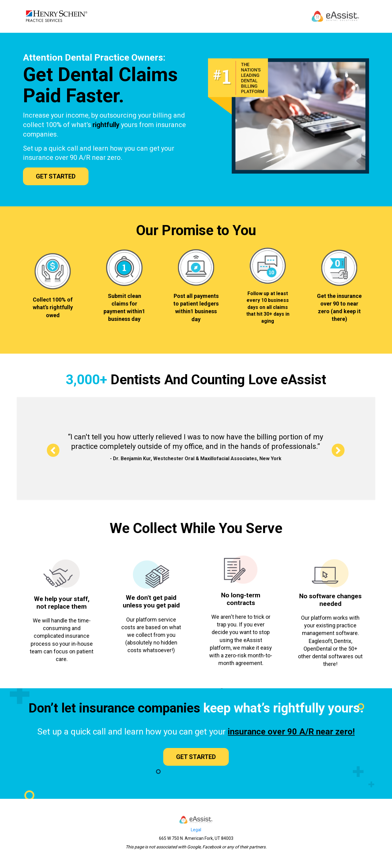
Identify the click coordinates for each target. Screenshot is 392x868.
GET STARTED (56, 176)
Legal (196, 830)
